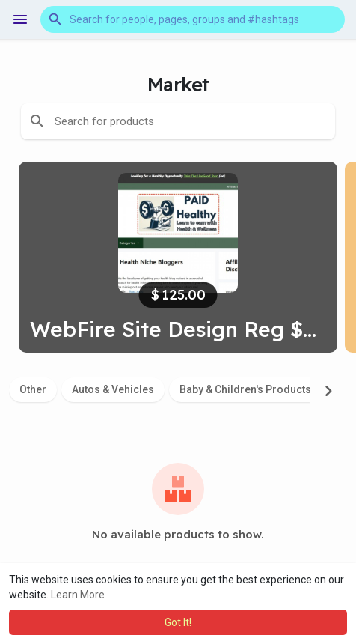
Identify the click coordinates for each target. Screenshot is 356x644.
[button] (193, 19)
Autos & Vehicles (113, 389)
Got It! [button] (178, 622)
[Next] (328, 391)
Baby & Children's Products (245, 389)
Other (33, 389)
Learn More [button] (78, 595)
